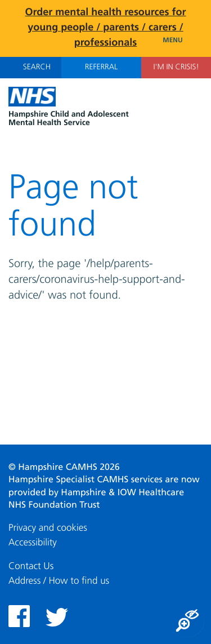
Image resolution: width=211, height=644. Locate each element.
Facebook (19, 616)
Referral (101, 68)
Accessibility (33, 543)
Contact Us (31, 567)
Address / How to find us (59, 581)
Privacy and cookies (48, 528)
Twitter (57, 617)
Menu (183, 41)
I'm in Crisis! (176, 68)
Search (31, 67)
